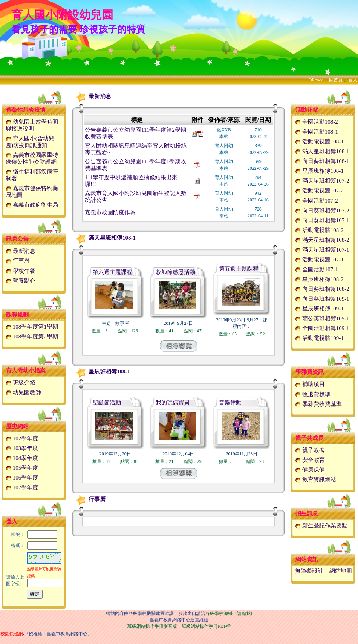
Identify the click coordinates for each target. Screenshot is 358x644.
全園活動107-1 (317, 269)
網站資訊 (307, 559)
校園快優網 (12, 634)
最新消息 (21, 251)
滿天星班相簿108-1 (105, 238)
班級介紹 (21, 383)
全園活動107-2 (317, 201)
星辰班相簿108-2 (319, 279)
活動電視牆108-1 (319, 141)
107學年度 (22, 487)
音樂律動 (230, 403)
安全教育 (310, 460)
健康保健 (310, 470)
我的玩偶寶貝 (173, 403)
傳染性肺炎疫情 (26, 110)
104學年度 (22, 458)
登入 (353, 80)
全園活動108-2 (317, 122)
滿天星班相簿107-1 (322, 250)
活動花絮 (307, 110)
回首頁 (336, 80)
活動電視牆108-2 (319, 230)
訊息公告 (17, 239)
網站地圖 (341, 571)
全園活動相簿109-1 (322, 328)
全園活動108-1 (317, 132)
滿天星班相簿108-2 (322, 240)
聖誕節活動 (107, 403)
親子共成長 (310, 438)
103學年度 (22, 448)
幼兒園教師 (23, 392)
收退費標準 (313, 394)
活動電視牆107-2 (319, 191)
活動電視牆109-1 (319, 338)
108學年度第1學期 (32, 327)
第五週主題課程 (239, 269)
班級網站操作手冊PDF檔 (206, 626)
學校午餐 (21, 271)
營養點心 (21, 281)
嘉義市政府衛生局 (32, 205)
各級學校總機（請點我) (229, 613)
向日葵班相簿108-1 (322, 161)
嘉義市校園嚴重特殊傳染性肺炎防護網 (32, 158)
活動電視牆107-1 (319, 260)
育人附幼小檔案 (26, 370)
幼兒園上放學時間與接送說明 (32, 125)
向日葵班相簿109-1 (322, 299)
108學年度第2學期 (32, 337)
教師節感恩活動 (175, 272)
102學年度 (22, 438)
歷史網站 (17, 426)
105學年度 (22, 468)
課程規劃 (17, 315)
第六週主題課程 (112, 272)
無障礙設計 (309, 571)
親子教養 (310, 450)
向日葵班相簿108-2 (322, 289)
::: (2, 88)
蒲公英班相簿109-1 (322, 318)
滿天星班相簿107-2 (322, 181)
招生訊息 (307, 513)
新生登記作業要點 (321, 526)
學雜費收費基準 (318, 404)
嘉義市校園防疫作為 (110, 212)
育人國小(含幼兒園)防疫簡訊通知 (30, 142)
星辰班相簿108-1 (102, 372)
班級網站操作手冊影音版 (152, 626)
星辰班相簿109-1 (319, 309)
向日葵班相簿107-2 (322, 211)
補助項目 (310, 384)
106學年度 (22, 478)
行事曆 (18, 261)
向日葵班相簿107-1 (322, 220)
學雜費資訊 (310, 372)
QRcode (316, 80)
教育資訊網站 (316, 480)
